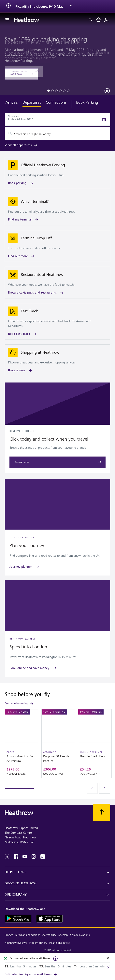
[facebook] (16, 856)
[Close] (108, 959)
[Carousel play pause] (107, 91)
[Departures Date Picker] (57, 119)
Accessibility (49, 935)
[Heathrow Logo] (27, 20)
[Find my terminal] (57, 210)
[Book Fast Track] (57, 321)
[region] (57, 749)
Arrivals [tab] (12, 102)
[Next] (105, 788)
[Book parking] (57, 173)
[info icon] (8, 6)
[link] (31, 975)
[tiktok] (43, 856)
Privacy (9, 935)
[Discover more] (24, 71)
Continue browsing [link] (19, 704)
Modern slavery (38, 943)
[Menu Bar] (7, 20)
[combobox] (57, 134)
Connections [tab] (56, 102)
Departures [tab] (32, 102)
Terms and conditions (28, 935)
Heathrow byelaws (16, 943)
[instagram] (34, 856)
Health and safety (60, 943)
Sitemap (63, 935)
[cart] (98, 20)
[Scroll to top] (102, 812)
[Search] (91, 20)
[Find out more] (57, 246)
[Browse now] (57, 360)
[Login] (106, 20)
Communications (80, 935)
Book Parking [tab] (87, 102)
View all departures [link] (21, 145)
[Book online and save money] (33, 668)
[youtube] (25, 856)
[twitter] (7, 856)
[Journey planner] (25, 567)
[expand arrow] (71, 6)
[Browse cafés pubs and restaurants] (57, 283)
